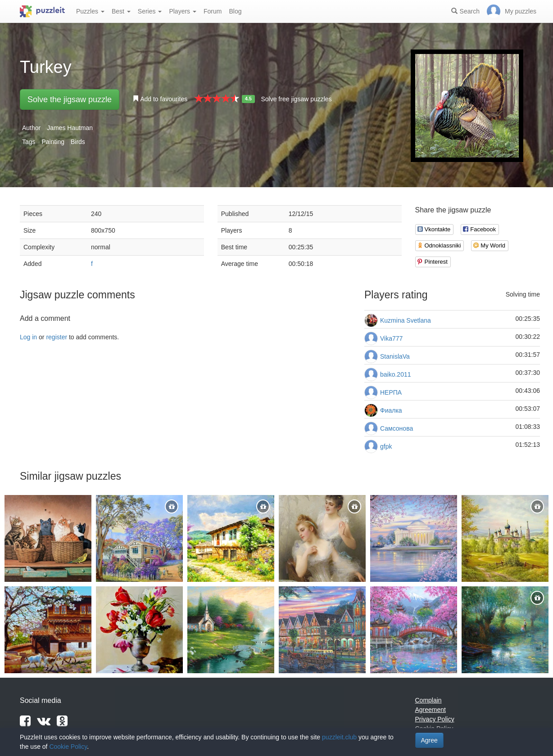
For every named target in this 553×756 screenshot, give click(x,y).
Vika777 (391, 338)
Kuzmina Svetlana (406, 320)
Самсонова (397, 428)
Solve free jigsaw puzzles (296, 99)
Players (183, 11)
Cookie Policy (68, 747)
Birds (78, 142)
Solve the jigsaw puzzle (70, 99)
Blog (235, 11)
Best (121, 11)
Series (150, 11)
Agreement (431, 710)
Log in (28, 337)
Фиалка (391, 410)
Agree (429, 740)
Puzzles (90, 11)
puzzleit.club (339, 737)
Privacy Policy (435, 719)
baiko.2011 (396, 374)
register (57, 337)
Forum (213, 11)
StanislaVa (395, 356)
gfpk (386, 446)
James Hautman (70, 128)
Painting (53, 142)
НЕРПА (391, 392)
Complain (428, 700)
